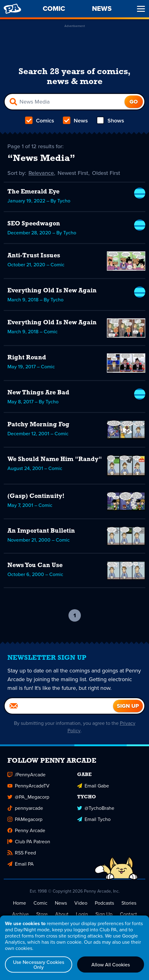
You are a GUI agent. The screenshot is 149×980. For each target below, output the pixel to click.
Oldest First (106, 173)
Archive (20, 914)
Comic (40, 903)
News (75, 121)
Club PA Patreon (29, 842)
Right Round (27, 358)
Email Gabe (93, 786)
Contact (128, 914)
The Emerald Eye (33, 192)
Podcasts (104, 903)
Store (42, 914)
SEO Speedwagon (34, 224)
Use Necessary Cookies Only (39, 964)
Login (82, 914)
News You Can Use (35, 565)
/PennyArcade (26, 775)
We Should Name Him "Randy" (55, 459)
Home (20, 903)
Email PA (21, 864)
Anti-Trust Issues (34, 256)
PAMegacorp (25, 819)
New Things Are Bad (38, 393)
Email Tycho (94, 819)
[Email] (59, 706)
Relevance (42, 173)
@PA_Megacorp (28, 797)
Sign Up (104, 914)
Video (81, 903)
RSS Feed (22, 853)
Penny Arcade (26, 830)
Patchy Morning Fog (38, 425)
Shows (110, 121)
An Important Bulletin (41, 531)
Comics (40, 121)
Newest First (73, 173)
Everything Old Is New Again (52, 291)
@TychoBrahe (96, 808)
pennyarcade (25, 808)
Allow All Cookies (111, 964)
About (62, 914)
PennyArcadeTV (28, 786)
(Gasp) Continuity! (36, 496)
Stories (129, 903)
